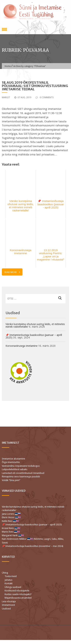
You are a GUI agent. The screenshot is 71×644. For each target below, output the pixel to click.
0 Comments (45, 97)
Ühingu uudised (13, 587)
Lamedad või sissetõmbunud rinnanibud (23, 473)
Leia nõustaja (9, 601)
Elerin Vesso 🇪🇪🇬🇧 (11, 517)
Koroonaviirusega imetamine (21, 346)
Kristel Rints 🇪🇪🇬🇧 (11, 528)
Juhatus (8, 580)
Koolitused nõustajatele (17, 591)
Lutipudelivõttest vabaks (15, 469)
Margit (6, 97)
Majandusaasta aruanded (18, 598)
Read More (12, 272)
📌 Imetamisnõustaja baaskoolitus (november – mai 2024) (33, 546)
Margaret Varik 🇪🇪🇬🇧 (13, 535)
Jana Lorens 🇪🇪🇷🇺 (11, 514)
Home (8, 66)
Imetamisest (8, 605)
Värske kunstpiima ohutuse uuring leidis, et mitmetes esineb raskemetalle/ (35, 325)
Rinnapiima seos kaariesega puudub (21, 477)
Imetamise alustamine (13, 459)
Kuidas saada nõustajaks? (18, 594)
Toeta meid (11, 576)
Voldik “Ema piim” (11, 480)
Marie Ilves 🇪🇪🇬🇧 (11, 532)
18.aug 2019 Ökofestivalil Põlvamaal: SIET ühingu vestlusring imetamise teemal (35, 86)
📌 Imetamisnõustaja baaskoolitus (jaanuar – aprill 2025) (34, 336)
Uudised (6, 609)
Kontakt (9, 583)
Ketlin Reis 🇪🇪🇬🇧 (10, 521)
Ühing (5, 573)
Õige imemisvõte (11, 462)
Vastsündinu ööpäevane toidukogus (21, 466)
